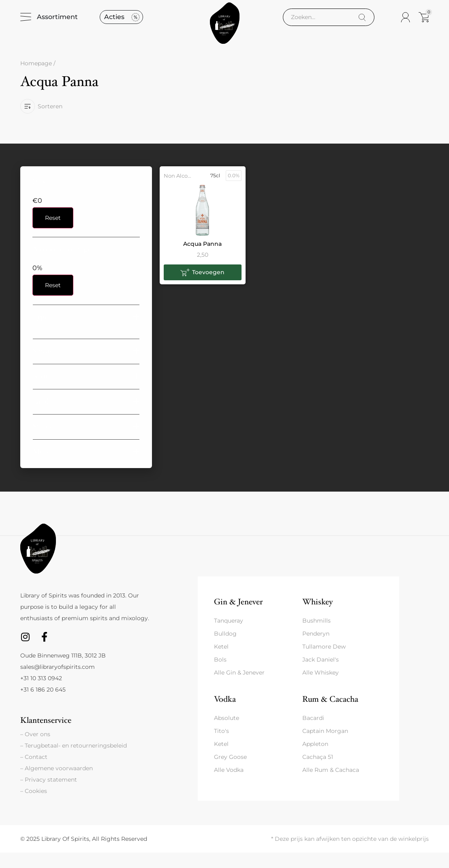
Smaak (43, 366)
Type (40, 332)
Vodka (225, 714)
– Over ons (35, 750)
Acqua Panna (202, 259)
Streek (43, 442)
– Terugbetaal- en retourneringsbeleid (74, 761)
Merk (41, 467)
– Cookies (34, 806)
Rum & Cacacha (330, 714)
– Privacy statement (49, 795)
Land (41, 416)
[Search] (362, 25)
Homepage (36, 79)
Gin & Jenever (238, 617)
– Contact (34, 772)
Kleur (42, 391)
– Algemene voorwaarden (57, 784)
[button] (86, 332)
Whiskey (318, 617)
